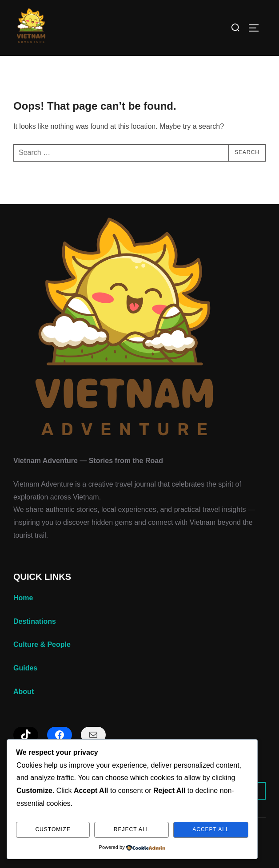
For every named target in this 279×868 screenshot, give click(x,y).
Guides (25, 668)
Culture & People (42, 644)
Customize (53, 829)
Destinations (35, 621)
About (24, 692)
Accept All (211, 829)
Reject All (132, 829)
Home (23, 598)
